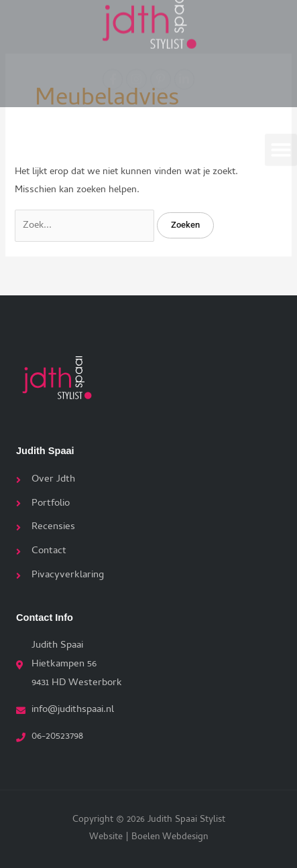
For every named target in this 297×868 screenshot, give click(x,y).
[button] (281, 148)
